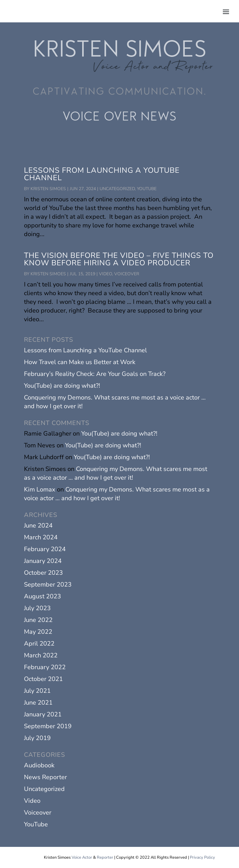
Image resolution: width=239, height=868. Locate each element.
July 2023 (37, 608)
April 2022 (39, 644)
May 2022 (38, 632)
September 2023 (48, 585)
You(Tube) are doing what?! (62, 386)
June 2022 (38, 620)
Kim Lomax (40, 489)
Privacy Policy (202, 857)
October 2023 (43, 573)
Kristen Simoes (48, 189)
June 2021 (38, 703)
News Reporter (45, 777)
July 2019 (37, 738)
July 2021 (37, 691)
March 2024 (41, 537)
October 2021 (43, 679)
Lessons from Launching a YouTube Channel (102, 174)
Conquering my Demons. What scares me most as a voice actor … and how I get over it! (116, 473)
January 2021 (43, 714)
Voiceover (127, 274)
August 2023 (42, 596)
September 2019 (48, 726)
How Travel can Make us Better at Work (80, 362)
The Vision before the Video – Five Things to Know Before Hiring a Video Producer (119, 259)
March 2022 (41, 655)
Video (105, 274)
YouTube (147, 189)
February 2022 (45, 667)
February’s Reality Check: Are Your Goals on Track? (95, 374)
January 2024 (43, 561)
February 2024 (45, 549)
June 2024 (38, 525)
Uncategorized (117, 189)
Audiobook (39, 765)
